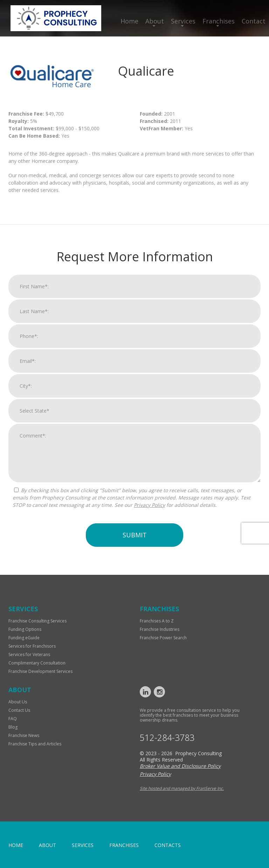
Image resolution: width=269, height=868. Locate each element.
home (16, 845)
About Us (18, 702)
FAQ (13, 719)
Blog (13, 727)
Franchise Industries (160, 629)
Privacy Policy (149, 512)
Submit (135, 542)
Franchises (219, 21)
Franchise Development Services (40, 671)
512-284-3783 (167, 738)
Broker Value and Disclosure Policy (180, 766)
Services (183, 21)
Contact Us (19, 710)
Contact (254, 21)
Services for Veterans (29, 655)
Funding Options (25, 629)
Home (129, 21)
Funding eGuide (24, 638)
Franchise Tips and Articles (35, 744)
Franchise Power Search (163, 638)
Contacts (168, 845)
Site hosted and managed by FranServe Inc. (182, 788)
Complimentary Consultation (37, 663)
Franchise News (24, 735)
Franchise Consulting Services (37, 621)
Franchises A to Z (157, 621)
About (155, 21)
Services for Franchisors (32, 646)
